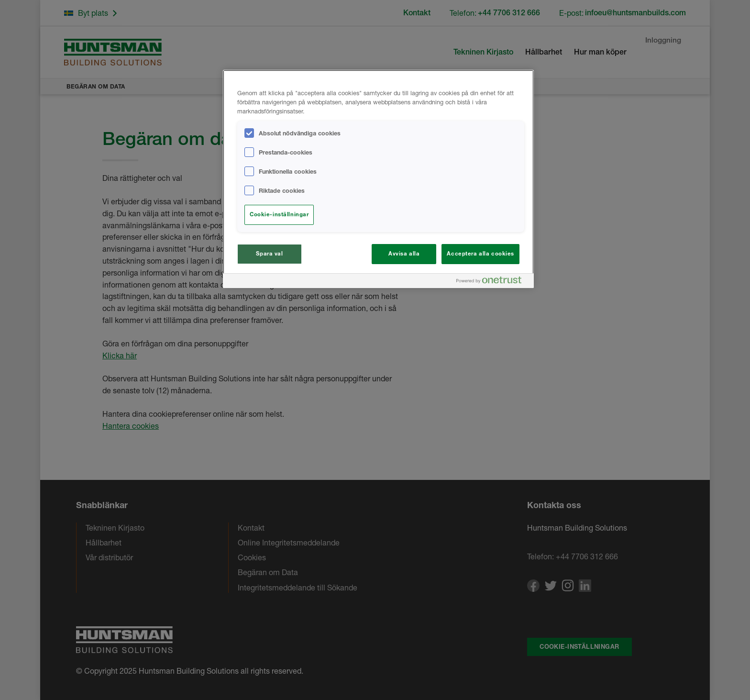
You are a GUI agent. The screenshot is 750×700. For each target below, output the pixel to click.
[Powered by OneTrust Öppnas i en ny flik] (493, 282)
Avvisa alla (404, 254)
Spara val (269, 254)
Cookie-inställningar (279, 214)
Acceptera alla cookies (480, 254)
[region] (378, 179)
